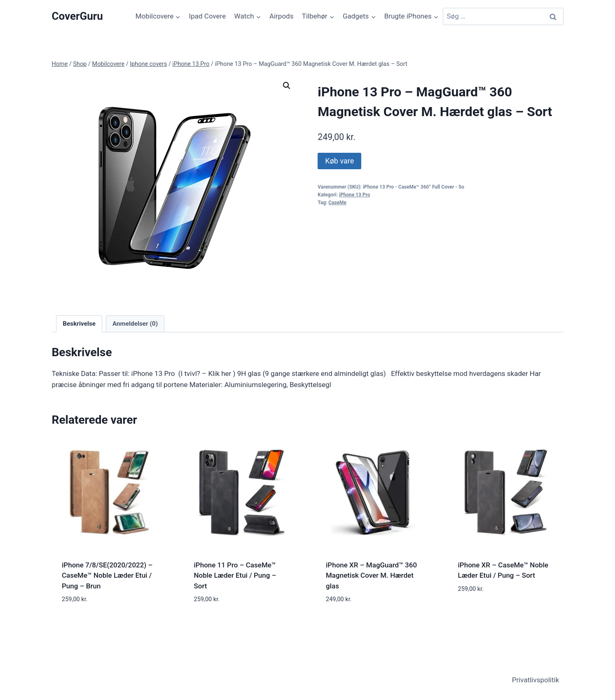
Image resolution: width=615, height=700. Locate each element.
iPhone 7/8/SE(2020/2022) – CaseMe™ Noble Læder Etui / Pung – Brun (107, 575)
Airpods (282, 16)
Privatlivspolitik (536, 680)
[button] (287, 86)
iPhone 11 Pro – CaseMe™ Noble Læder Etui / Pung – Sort (235, 575)
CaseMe (337, 203)
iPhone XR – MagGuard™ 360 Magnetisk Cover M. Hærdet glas (371, 575)
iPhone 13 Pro (354, 195)
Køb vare (339, 161)
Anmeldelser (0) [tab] (135, 324)
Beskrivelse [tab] (79, 324)
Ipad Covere (208, 16)
